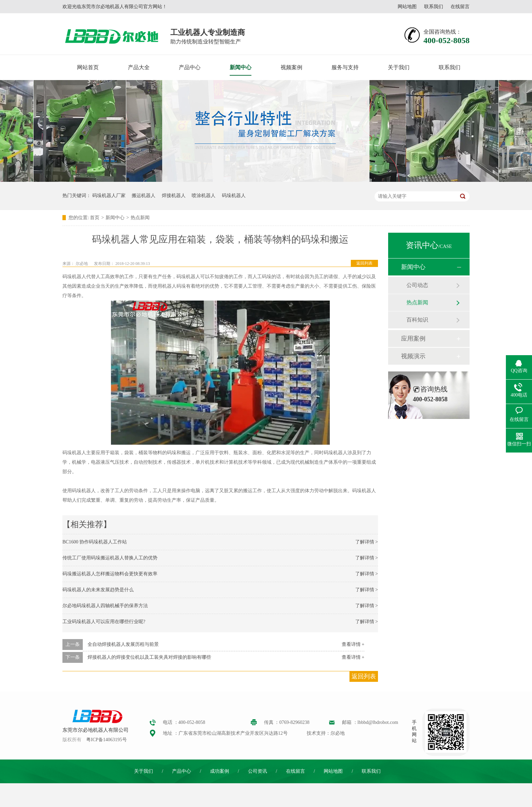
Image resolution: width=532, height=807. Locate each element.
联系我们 (434, 7)
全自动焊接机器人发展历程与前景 (123, 644)
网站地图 (407, 7)
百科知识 (417, 320)
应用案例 (413, 339)
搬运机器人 (144, 196)
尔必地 (82, 264)
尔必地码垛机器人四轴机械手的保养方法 (105, 606)
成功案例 (220, 771)
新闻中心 (241, 67)
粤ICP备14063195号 (107, 740)
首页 (95, 218)
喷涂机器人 (204, 196)
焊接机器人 (174, 196)
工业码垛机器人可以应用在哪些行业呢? (104, 622)
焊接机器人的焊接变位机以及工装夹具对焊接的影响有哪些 (149, 657)
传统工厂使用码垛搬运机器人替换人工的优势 (110, 558)
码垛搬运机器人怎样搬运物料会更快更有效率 (110, 574)
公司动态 (417, 285)
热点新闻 (140, 218)
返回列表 (364, 263)
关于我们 (399, 67)
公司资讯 (258, 771)
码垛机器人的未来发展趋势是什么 (98, 590)
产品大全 (139, 67)
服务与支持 (345, 67)
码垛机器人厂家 (109, 196)
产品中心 (190, 67)
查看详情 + (353, 644)
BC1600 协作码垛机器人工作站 (95, 542)
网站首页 (88, 67)
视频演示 (413, 356)
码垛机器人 (234, 196)
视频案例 (291, 67)
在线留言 (460, 7)
